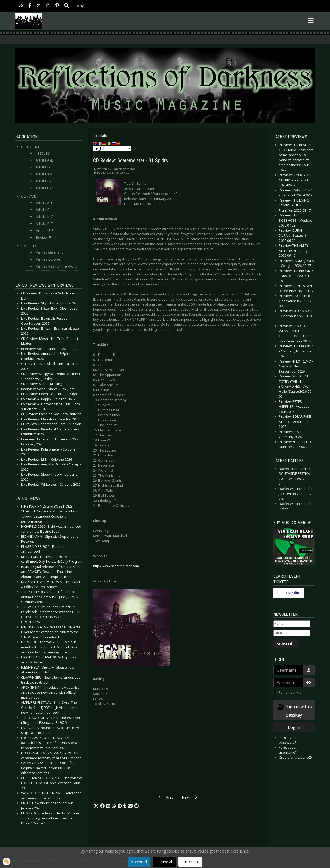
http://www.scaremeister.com (116, 566)
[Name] (292, 624)
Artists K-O (45, 174)
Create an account (295, 757)
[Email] (292, 633)
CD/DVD (29, 196)
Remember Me (290, 692)
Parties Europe (48, 259)
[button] (96, 806)
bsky (80, 6)
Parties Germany (49, 252)
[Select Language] (112, 149)
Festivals (43, 153)
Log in (294, 727)
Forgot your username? (288, 750)
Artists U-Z (44, 188)
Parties (29, 246)
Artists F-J (44, 167)
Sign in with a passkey (294, 710)
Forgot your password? (288, 740)
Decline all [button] (164, 862)
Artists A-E (44, 160)
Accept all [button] (139, 862)
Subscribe (286, 644)
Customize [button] (190, 862)
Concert (31, 147)
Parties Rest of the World (57, 266)
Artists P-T (44, 181)
